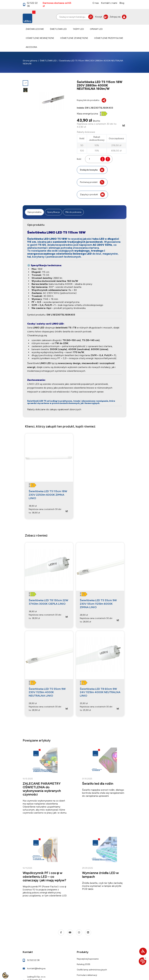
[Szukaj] (75, 17)
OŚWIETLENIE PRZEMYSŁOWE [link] (109, 38)
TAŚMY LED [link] (78, 29)
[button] (143, 951)
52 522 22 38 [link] (30, 4)
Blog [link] (122, 3)
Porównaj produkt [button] (92, 182)
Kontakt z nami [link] (109, 3)
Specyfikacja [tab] (53, 212)
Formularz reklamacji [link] (87, 975)
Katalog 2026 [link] (83, 964)
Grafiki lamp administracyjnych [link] (92, 970)
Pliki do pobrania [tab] (73, 212)
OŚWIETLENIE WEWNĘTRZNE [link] (40, 38)
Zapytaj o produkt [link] (92, 195)
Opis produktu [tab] (34, 212)
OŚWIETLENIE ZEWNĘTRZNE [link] (74, 38)
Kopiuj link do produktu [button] (91, 100)
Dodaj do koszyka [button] (92, 170)
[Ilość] (94, 159)
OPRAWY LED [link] (96, 29)
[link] (102, 17)
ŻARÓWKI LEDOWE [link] (35, 29)
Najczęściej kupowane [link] (88, 959)
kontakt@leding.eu (36, 968)
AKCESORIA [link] (31, 47)
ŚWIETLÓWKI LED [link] (58, 29)
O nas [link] (96, 3)
